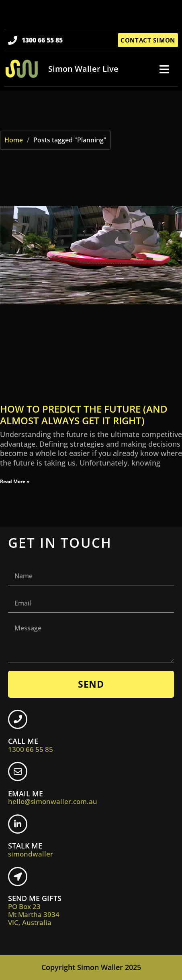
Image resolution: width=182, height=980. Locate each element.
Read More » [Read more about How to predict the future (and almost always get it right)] (15, 481)
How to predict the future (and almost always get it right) (84, 415)
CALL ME (31, 745)
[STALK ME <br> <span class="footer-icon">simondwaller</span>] (18, 824)
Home (14, 140)
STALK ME (31, 850)
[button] (164, 69)
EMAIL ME (53, 798)
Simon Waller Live (83, 69)
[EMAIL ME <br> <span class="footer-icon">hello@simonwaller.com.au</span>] (18, 771)
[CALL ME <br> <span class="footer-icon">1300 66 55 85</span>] (18, 719)
